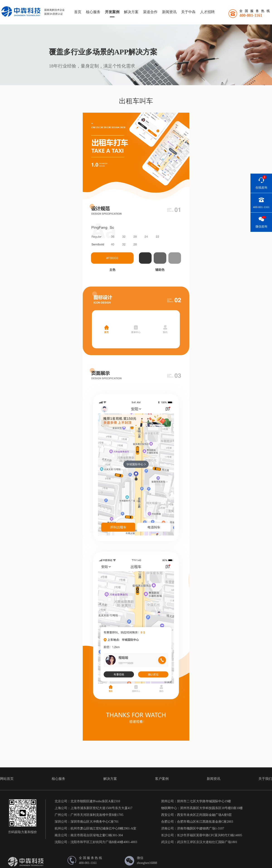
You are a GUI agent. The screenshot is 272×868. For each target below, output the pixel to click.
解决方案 (131, 12)
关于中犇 (188, 12)
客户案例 (162, 779)
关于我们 (265, 779)
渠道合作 (150, 12)
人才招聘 (207, 12)
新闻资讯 (169, 12)
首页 (78, 12)
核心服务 (93, 12)
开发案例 (112, 12)
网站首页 (7, 779)
